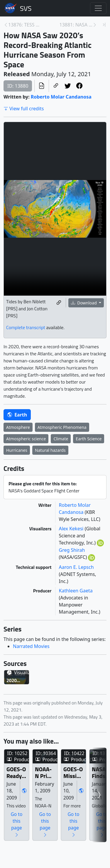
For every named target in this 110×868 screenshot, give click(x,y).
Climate (61, 439)
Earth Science (89, 439)
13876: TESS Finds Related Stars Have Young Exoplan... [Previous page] (25, 25)
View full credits (24, 109)
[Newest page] (104, 25)
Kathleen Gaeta (76, 591)
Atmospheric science (26, 439)
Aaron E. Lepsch (76, 567)
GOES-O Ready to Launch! (39, 838)
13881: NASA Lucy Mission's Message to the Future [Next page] (76, 25)
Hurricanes (17, 450)
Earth (17, 415)
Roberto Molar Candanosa (61, 97)
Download (84, 303)
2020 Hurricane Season (30, 715)
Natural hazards (50, 450)
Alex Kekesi (72, 529)
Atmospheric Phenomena (62, 427)
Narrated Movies (31, 646)
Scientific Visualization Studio (26, 8)
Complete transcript (26, 327)
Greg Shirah (72, 550)
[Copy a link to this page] (56, 86)
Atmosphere (18, 427)
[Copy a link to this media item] (59, 303)
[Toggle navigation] (98, 8)
